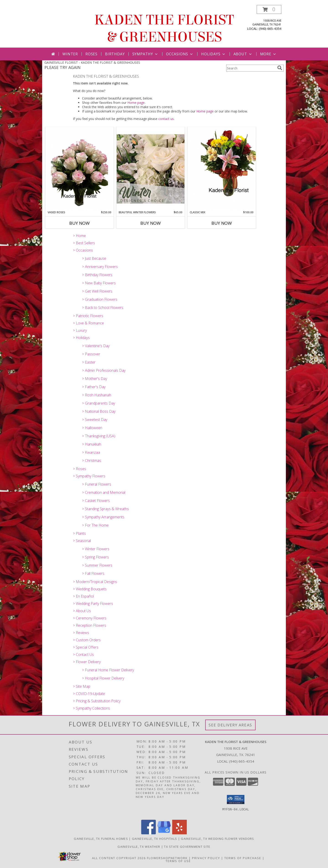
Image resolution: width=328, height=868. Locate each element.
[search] (280, 68)
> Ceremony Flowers (90, 618)
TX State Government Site (187, 847)
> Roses (79, 469)
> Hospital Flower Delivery (103, 678)
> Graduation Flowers (100, 299)
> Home (79, 236)
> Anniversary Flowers (100, 267)
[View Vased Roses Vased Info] (79, 169)
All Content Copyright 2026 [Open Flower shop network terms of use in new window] (119, 858)
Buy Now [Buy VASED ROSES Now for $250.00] (79, 223)
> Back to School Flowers (103, 308)
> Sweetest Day (95, 420)
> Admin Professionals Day (104, 370)
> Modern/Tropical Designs (95, 582)
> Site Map (82, 686)
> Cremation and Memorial (104, 492)
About (243, 54)
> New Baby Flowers (99, 283)
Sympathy (145, 54)
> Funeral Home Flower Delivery (108, 670)
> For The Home (95, 525)
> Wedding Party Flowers (93, 603)
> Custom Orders (87, 640)
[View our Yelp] (179, 833)
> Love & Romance (88, 323)
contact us (166, 119)
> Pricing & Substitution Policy (97, 701)
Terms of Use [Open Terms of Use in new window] (178, 861)
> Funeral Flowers (97, 484)
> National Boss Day (99, 411)
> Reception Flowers (90, 625)
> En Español (83, 596)
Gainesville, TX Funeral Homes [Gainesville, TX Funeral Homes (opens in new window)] (101, 839)
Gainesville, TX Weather (139, 847)
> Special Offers (86, 647)
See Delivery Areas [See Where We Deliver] (230, 725)
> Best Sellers (84, 243)
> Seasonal (82, 541)
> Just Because (94, 258)
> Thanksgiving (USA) (99, 436)
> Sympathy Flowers (89, 476)
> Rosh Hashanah (97, 395)
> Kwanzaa (91, 452)
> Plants (79, 533)
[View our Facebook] (149, 833)
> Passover (91, 354)
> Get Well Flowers (97, 291)
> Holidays (81, 338)
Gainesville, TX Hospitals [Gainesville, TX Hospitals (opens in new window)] (155, 839)
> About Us (82, 611)
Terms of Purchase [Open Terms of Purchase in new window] (243, 858)
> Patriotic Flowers (88, 316)
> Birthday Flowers (97, 275)
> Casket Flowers (96, 501)
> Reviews (81, 633)
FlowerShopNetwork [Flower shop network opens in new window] (167, 858)
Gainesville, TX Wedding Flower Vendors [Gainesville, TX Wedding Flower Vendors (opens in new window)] (217, 839)
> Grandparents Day (99, 403)
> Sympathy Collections (91, 708)
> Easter (89, 362)
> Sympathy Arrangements (103, 517)
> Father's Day (94, 387)
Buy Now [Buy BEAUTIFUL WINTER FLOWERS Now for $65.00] (151, 223)
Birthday (115, 54)
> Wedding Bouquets (90, 589)
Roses (91, 54)
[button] (269, 9)
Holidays (213, 54)
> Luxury (80, 330)
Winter (70, 54)
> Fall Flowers (93, 573)
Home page (136, 103)
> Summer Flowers (97, 565)
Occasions (180, 54)
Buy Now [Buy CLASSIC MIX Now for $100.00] (222, 223)
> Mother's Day (95, 379)
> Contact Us (83, 654)
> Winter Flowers (96, 549)
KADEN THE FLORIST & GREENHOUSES (164, 28)
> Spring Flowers (95, 557)
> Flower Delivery (87, 662)
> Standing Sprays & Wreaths (105, 509)
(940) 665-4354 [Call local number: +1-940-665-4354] (270, 29)
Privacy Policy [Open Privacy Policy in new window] (206, 858)
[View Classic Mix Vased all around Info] (222, 169)
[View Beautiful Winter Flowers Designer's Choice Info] (151, 169)
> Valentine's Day (96, 346)
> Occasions (83, 250)
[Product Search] (251, 68)
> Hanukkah (92, 444)
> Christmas (92, 461)
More (268, 54)
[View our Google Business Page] (164, 833)
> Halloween (92, 428)
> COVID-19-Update (89, 694)
